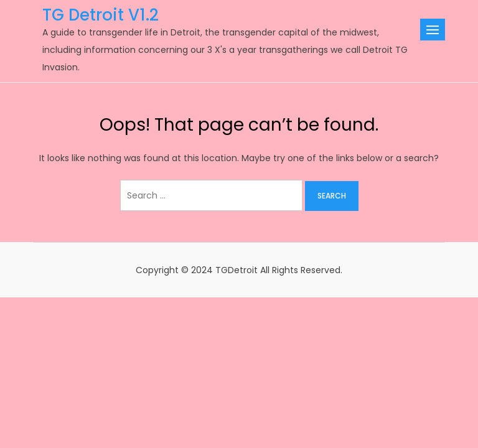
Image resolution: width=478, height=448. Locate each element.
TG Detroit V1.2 (101, 15)
